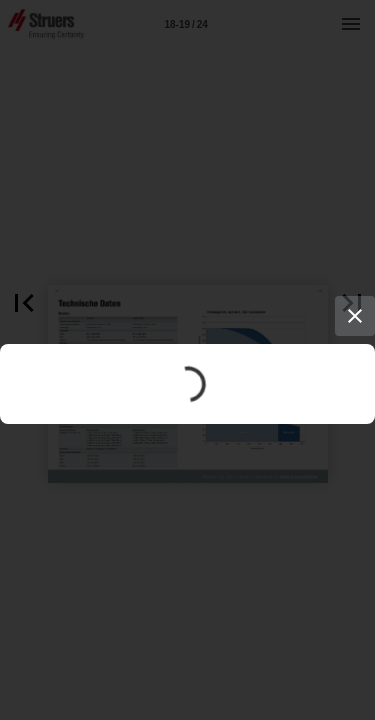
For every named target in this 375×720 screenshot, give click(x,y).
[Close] (355, 316)
